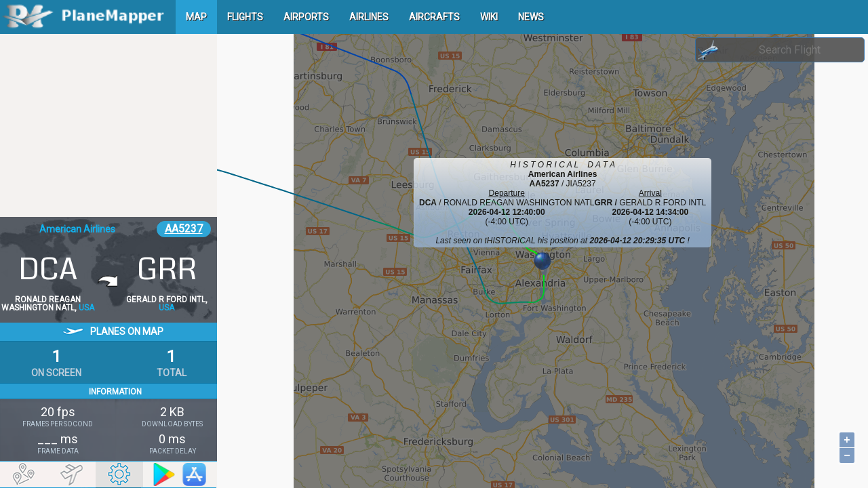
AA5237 (184, 229)
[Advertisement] (108, 125)
